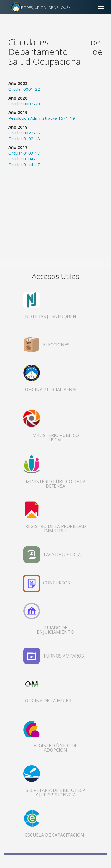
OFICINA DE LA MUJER (48, 701)
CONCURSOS (56, 583)
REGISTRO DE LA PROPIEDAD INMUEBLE (56, 529)
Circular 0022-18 (24, 133)
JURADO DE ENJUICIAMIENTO (56, 630)
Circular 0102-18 (24, 139)
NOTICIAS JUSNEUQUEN (51, 316)
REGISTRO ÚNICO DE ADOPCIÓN (56, 748)
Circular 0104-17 (24, 159)
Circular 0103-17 (24, 153)
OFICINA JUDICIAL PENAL (51, 389)
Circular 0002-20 (24, 104)
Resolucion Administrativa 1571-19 (42, 118)
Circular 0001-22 (24, 89)
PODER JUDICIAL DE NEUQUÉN (46, 7)
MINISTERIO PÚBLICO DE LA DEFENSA (56, 484)
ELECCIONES (56, 345)
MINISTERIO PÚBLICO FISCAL (56, 438)
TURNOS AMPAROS (63, 656)
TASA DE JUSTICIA (62, 555)
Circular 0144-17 (24, 165)
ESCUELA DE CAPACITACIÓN (55, 835)
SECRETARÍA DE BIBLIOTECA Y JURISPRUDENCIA (56, 792)
